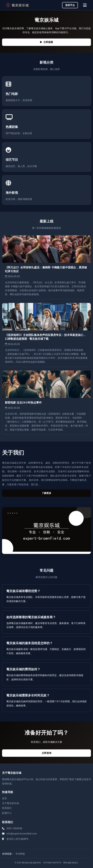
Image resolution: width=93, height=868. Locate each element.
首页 (4, 798)
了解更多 (46, 493)
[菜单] (85, 5)
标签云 (75, 863)
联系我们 (7, 808)
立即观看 (47, 42)
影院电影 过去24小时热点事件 (23, 403)
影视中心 (7, 813)
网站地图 (67, 863)
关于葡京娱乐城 (10, 803)
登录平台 (70, 5)
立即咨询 (46, 753)
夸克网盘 (20, 854)
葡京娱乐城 (27, 863)
